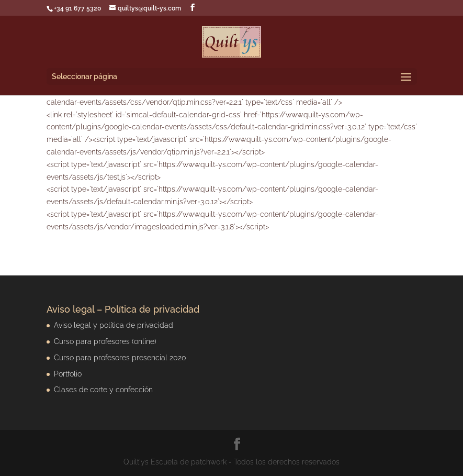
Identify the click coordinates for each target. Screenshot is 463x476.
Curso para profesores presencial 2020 (120, 358)
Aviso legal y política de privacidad (114, 325)
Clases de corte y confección (103, 390)
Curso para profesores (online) (105, 341)
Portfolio (68, 374)
